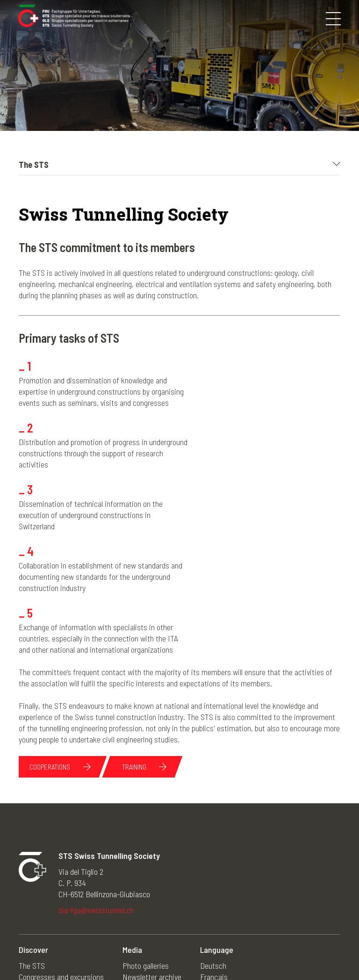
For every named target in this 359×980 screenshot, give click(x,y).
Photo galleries (146, 865)
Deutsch (213, 865)
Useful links (140, 921)
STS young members (51, 898)
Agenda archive (146, 898)
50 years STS (143, 909)
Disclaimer (190, 951)
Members (33, 887)
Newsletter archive (152, 876)
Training (136, 666)
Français (214, 876)
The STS (32, 865)
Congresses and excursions (61, 876)
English (212, 898)
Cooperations (50, 666)
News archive (144, 887)
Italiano (212, 887)
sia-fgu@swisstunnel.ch (96, 809)
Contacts (230, 951)
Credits (265, 951)
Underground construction (59, 909)
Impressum (146, 951)
